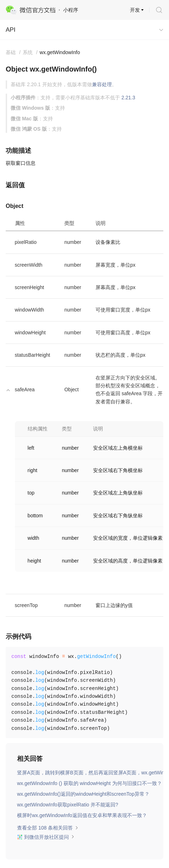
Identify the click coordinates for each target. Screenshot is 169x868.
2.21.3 (128, 98)
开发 (135, 10)
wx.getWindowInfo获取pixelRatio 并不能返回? (68, 805)
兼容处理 (102, 84)
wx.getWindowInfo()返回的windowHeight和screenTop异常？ (83, 794)
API (10, 30)
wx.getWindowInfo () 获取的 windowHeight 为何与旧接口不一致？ (89, 783)
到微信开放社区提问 (46, 837)
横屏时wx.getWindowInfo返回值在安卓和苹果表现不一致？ (82, 815)
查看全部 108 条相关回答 (48, 828)
